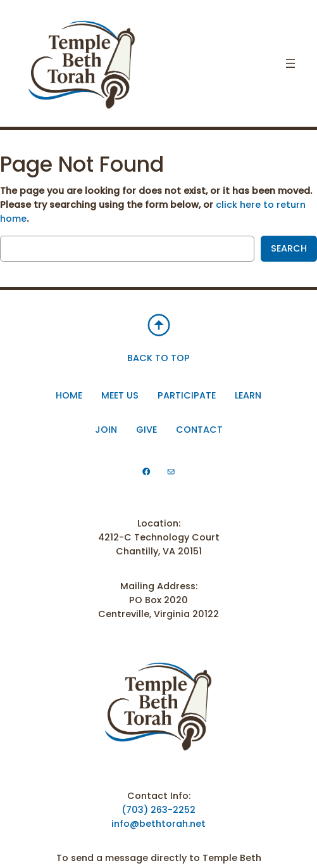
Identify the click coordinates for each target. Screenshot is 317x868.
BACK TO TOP (158, 358)
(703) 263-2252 (158, 810)
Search (289, 248)
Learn (248, 395)
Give (146, 430)
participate (187, 395)
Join (106, 430)
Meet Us (120, 395)
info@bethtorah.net (158, 824)
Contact (199, 430)
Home (69, 395)
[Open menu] (290, 63)
